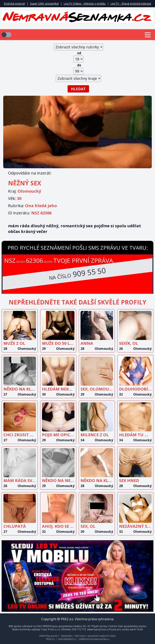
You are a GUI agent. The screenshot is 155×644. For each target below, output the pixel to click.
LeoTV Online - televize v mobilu (85, 4)
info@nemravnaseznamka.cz (94, 639)
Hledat (78, 89)
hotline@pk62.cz (67, 639)
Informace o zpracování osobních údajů (95, 636)
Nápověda (66, 636)
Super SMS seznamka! (44, 4)
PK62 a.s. (51, 639)
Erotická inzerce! (14, 4)
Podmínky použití (49, 636)
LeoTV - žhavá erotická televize (131, 4)
